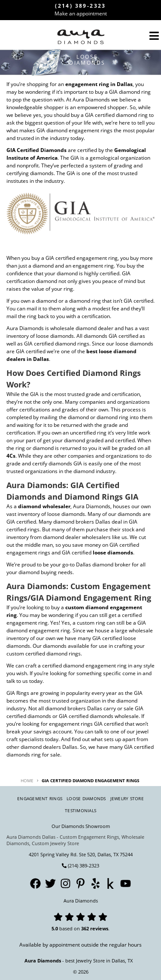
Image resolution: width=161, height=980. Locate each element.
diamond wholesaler (44, 506)
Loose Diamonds (86, 798)
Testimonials (80, 810)
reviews (99, 928)
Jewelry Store (127, 798)
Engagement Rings (40, 798)
